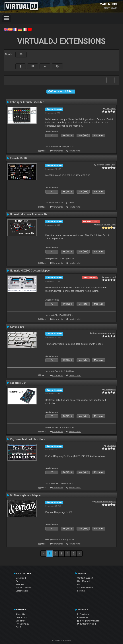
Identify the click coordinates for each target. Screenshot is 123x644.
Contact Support (85, 578)
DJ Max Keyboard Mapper (26, 495)
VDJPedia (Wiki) (85, 588)
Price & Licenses (23, 588)
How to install (75, 151)
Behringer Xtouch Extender (27, 102)
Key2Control (18, 327)
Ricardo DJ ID (18, 158)
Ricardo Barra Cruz (106, 165)
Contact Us (21, 617)
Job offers (21, 621)
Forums (81, 591)
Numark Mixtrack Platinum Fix (29, 214)
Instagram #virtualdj (88, 621)
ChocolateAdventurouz (104, 333)
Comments (58, 151)
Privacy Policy (22, 624)
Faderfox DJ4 (18, 383)
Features (20, 584)
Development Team (106, 225)
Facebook (83, 614)
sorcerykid (110, 277)
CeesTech (110, 108)
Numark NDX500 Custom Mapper (30, 271)
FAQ (79, 584)
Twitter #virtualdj (87, 624)
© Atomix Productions (62, 641)
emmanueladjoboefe (105, 502)
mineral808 (110, 389)
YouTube (83, 617)
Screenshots (22, 591)
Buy (18, 581)
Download (21, 578)
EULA (19, 627)
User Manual (83, 581)
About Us (20, 614)
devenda (111, 445)
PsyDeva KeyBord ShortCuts (28, 439)
